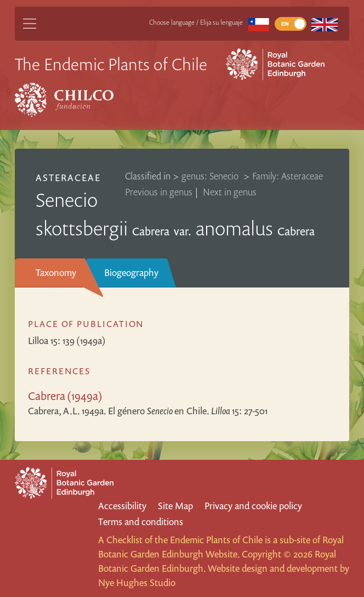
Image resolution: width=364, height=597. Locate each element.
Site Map (175, 506)
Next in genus (230, 192)
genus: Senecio (211, 176)
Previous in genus (159, 192)
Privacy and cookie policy (253, 506)
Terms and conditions (141, 522)
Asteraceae (68, 178)
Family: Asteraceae (288, 176)
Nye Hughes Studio (137, 582)
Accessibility (122, 506)
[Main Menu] (30, 24)
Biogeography (131, 272)
